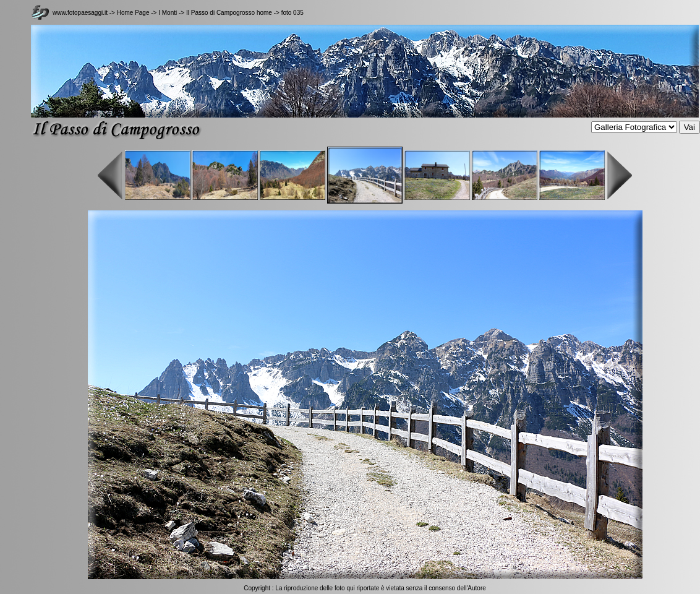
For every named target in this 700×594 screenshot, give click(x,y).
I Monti (168, 13)
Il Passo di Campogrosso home (229, 13)
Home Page (133, 13)
